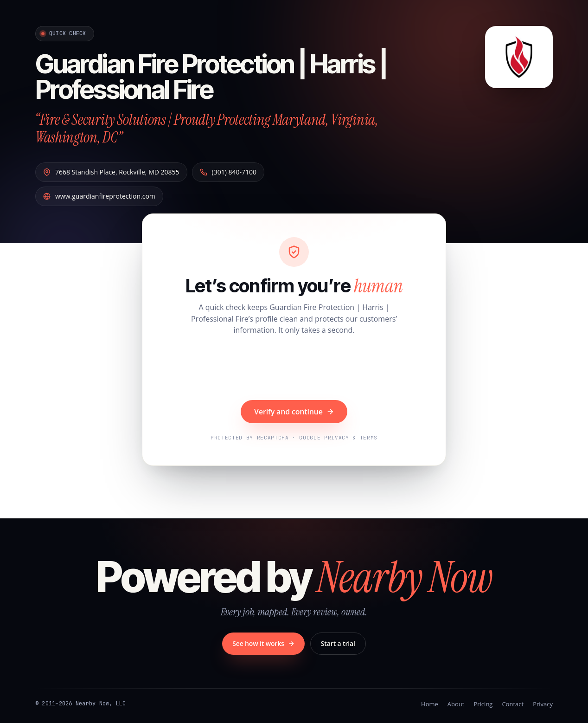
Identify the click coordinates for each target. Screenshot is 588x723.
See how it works (263, 643)
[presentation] (294, 369)
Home (430, 704)
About (456, 704)
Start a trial (338, 643)
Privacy (543, 704)
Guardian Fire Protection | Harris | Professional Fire (211, 77)
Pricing (483, 704)
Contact (513, 704)
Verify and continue (294, 412)
